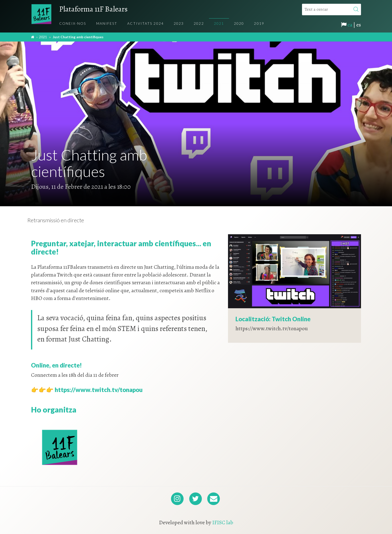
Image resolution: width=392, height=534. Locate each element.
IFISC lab (223, 522)
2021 (43, 37)
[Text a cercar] (331, 9)
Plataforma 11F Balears (93, 9)
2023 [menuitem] (179, 23)
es (359, 25)
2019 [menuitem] (259, 23)
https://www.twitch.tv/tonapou (99, 390)
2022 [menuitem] (199, 23)
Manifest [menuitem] (107, 23)
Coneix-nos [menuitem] (73, 23)
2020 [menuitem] (239, 23)
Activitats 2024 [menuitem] (145, 23)
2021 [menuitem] (219, 23)
